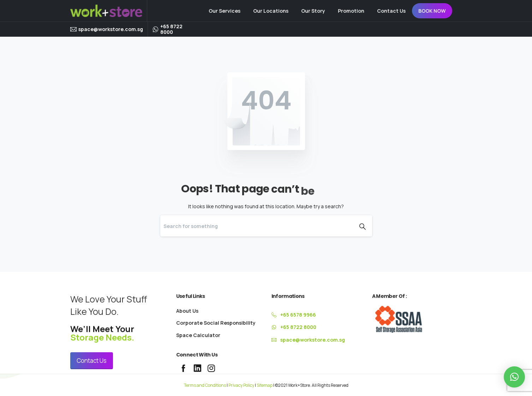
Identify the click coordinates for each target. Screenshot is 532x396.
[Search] (257, 226)
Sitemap (265, 385)
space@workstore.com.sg (111, 29)
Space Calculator (198, 335)
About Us (187, 311)
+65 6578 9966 (298, 315)
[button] (514, 377)
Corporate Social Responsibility (216, 323)
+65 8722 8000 (171, 29)
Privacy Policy (241, 385)
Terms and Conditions (205, 385)
